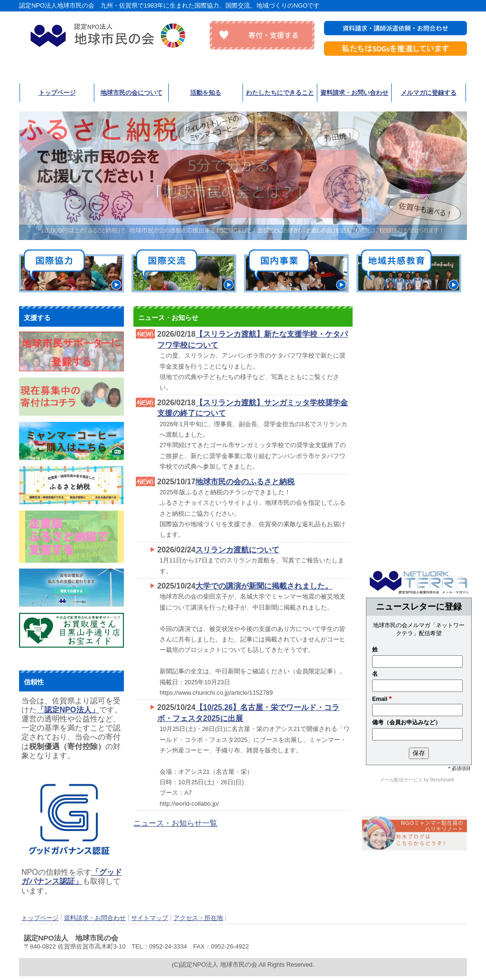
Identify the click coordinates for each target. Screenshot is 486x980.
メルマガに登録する (429, 93)
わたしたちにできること (280, 93)
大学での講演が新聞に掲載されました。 (264, 586)
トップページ (57, 93)
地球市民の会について (132, 93)
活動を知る (206, 93)
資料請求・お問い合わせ (354, 93)
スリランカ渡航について (237, 550)
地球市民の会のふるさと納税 (245, 482)
